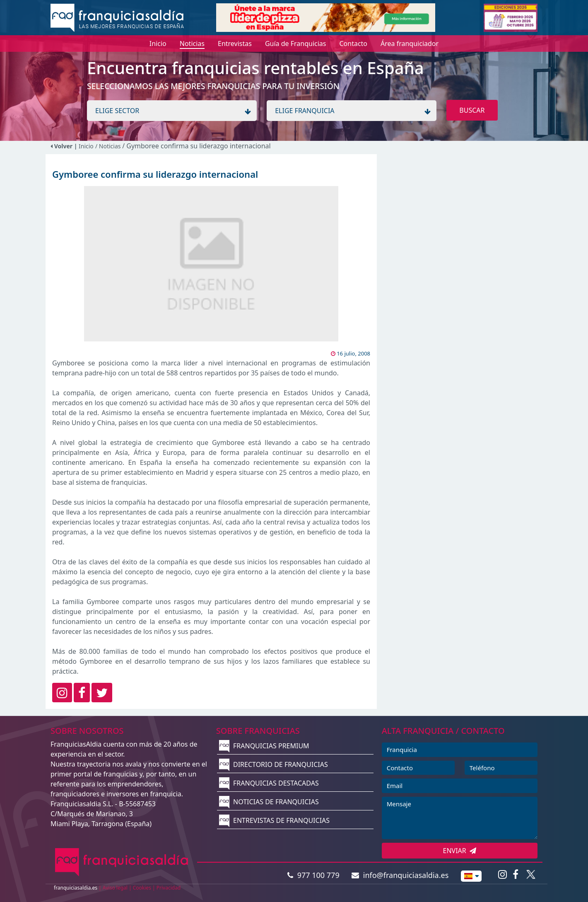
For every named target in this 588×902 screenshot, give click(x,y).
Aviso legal (115, 888)
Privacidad (169, 888)
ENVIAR (460, 851)
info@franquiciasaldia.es (400, 875)
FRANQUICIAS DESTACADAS (269, 783)
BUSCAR (472, 110)
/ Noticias (109, 146)
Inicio (86, 146)
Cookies (142, 888)
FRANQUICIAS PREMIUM (264, 746)
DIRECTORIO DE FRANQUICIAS (274, 764)
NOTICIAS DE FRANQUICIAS (269, 802)
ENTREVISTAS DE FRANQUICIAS (274, 820)
